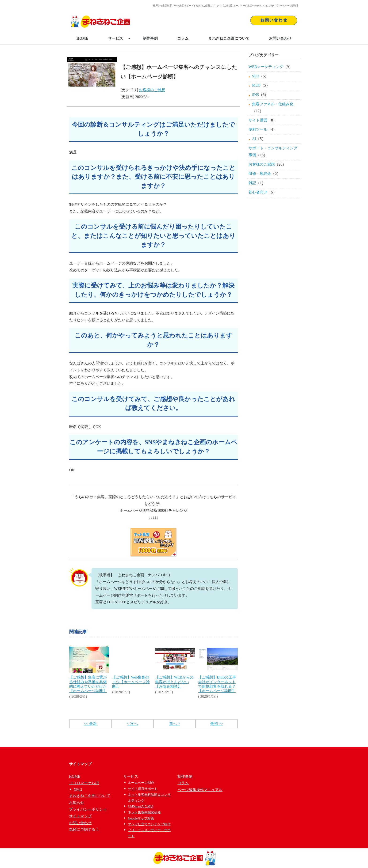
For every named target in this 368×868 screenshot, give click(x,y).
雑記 (252, 183)
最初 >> (217, 724)
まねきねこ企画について (229, 38)
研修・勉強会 (260, 173)
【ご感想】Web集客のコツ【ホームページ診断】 (131, 682)
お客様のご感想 (152, 90)
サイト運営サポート (143, 789)
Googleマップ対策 (141, 818)
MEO (256, 85)
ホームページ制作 (141, 783)
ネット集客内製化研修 (144, 812)
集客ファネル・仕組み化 (273, 104)
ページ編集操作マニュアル (200, 790)
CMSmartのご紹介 (141, 806)
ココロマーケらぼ (84, 783)
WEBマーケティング (266, 67)
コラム (183, 38)
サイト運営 (258, 120)
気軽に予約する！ (84, 829)
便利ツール (258, 129)
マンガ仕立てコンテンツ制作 (149, 824)
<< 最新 (90, 724)
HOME (82, 38)
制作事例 (150, 38)
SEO (256, 76)
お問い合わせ (280, 38)
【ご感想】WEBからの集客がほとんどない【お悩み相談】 (174, 682)
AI (254, 139)
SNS (255, 95)
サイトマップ (80, 816)
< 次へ (132, 724)
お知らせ (77, 802)
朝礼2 (78, 790)
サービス (119, 38)
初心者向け (258, 192)
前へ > (174, 724)
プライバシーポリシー (88, 809)
